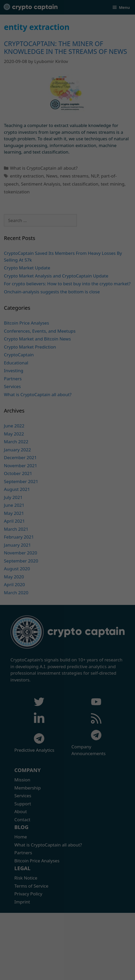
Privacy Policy (72, 973)
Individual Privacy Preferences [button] (67, 967)
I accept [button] (67, 944)
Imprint (89, 973)
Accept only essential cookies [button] (67, 958)
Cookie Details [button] (50, 973)
